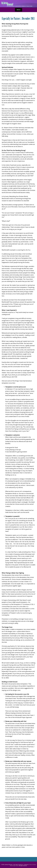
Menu (19, 10)
